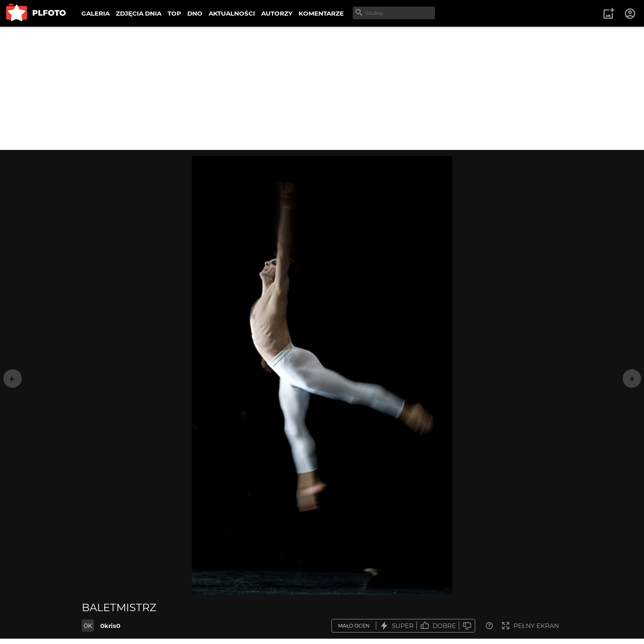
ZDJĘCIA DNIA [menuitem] (139, 13)
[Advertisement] (322, 88)
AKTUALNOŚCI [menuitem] (232, 13)
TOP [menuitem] (174, 13)
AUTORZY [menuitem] (277, 13)
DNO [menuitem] (195, 13)
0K (88, 626)
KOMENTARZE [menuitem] (321, 13)
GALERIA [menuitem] (95, 13)
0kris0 (110, 626)
